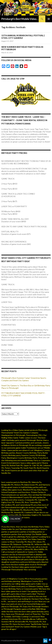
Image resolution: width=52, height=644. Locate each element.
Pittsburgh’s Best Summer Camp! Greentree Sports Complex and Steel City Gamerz (24, 379)
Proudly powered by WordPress (13, 641)
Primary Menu (49, 19)
